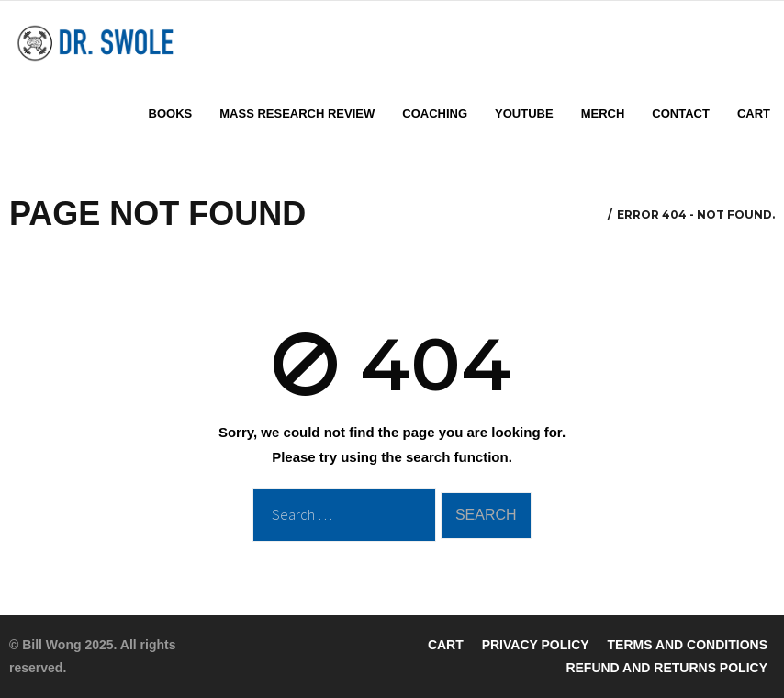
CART (446, 645)
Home (587, 215)
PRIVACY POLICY (536, 645)
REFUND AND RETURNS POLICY (666, 668)
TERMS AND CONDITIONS (688, 645)
